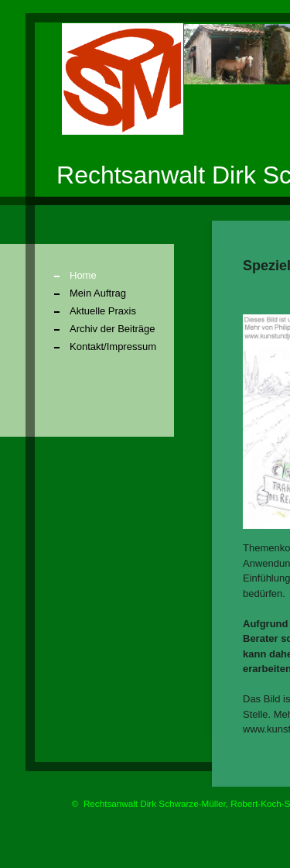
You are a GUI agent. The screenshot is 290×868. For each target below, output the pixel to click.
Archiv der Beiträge (113, 329)
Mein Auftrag (98, 293)
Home (83, 275)
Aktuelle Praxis (103, 311)
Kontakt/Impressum (113, 347)
